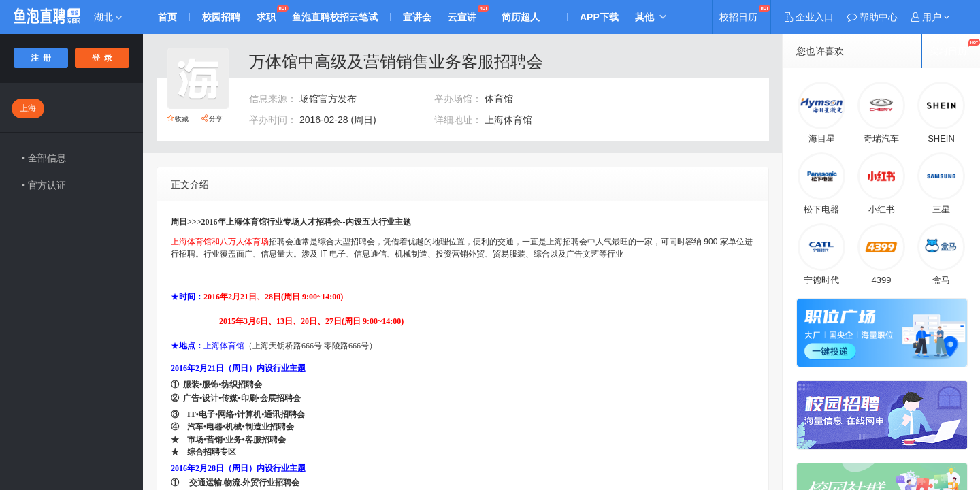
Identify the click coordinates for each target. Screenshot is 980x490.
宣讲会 (417, 17)
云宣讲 (462, 17)
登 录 (102, 58)
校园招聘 (221, 17)
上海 (28, 108)
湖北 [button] (108, 17)
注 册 (41, 58)
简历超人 (521, 17)
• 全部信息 (44, 158)
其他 (644, 17)
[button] (930, 17)
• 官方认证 (44, 185)
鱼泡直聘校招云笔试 (335, 17)
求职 (266, 17)
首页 (167, 17)
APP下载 (599, 17)
